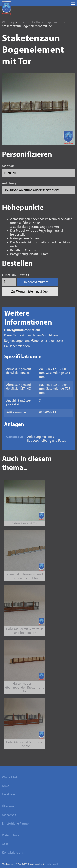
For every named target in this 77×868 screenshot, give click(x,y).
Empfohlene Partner (16, 824)
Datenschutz (11, 836)
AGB (5, 844)
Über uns (8, 807)
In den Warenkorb (36, 282)
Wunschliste (10, 777)
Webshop (9, 22)
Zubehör (24, 22)
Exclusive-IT (52, 865)
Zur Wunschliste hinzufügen (30, 292)
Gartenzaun (15, 437)
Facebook (9, 795)
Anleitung (9, 183)
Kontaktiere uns (13, 853)
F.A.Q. (6, 786)
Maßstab (8, 166)
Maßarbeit (9, 815)
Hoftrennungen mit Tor (48, 22)
